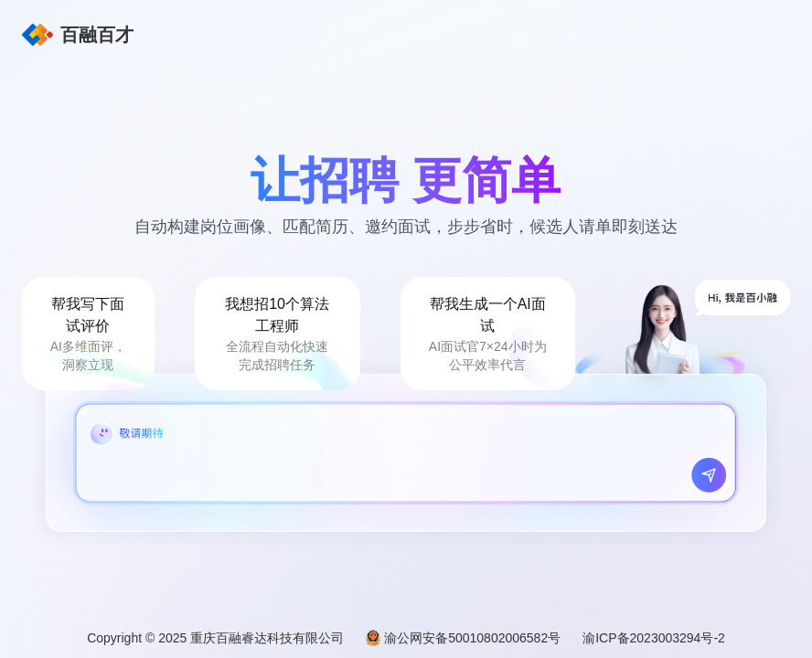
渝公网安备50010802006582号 (472, 638)
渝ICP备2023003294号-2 (654, 638)
